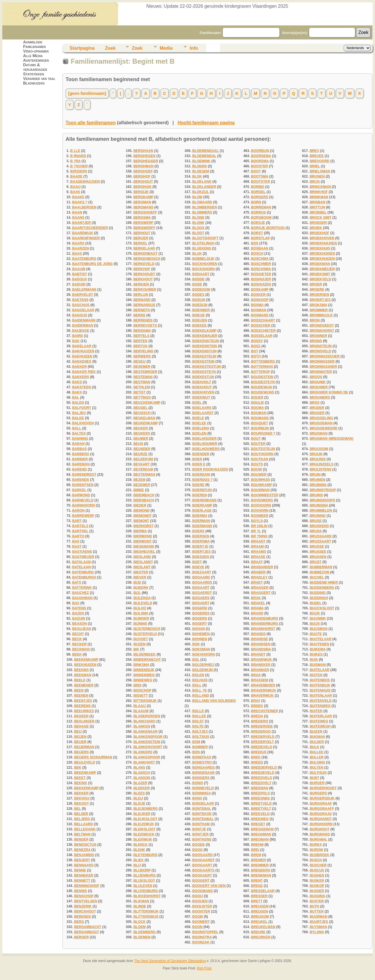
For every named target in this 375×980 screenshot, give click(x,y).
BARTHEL (80, 531)
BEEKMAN (83, 675)
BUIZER (316, 732)
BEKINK (81, 783)
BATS (77, 583)
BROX (315, 403)
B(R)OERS (79, 171)
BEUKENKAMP (146, 423)
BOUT (256, 439)
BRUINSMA (319, 505)
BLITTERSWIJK (146, 911)
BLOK (197, 176)
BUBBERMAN (321, 567)
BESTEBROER (145, 372)
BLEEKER (142, 788)
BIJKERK (141, 588)
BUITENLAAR (321, 696)
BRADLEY (259, 577)
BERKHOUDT (144, 274)
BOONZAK (201, 942)
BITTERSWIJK (145, 701)
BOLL (197, 685)
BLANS (139, 768)
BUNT (314, 778)
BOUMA (257, 408)
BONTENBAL (203, 819)
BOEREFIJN (202, 490)
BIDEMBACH (144, 495)
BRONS (316, 341)
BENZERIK (83, 906)
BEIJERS (81, 752)
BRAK (256, 598)
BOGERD (200, 608)
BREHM (257, 845)
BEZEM (139, 480)
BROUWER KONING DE (329, 392)
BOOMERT (201, 922)
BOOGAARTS (203, 870)
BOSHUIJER (261, 279)
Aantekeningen (36, 60)
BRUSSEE (318, 552)
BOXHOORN (261, 505)
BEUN (138, 444)
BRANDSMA (261, 649)
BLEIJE (139, 804)
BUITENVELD (321, 701)
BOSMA (257, 305)
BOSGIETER (261, 274)
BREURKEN (261, 937)
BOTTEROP (260, 372)
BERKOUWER (145, 290)
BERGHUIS (142, 187)
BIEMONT (141, 521)
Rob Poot (204, 968)
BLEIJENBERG (146, 809)
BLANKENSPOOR (148, 737)
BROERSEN (319, 295)
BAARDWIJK (83, 233)
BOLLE (198, 711)
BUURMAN (319, 917)
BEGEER (81, 716)
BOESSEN (201, 557)
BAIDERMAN (83, 326)
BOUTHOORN (262, 454)
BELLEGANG (85, 829)
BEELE (80, 680)
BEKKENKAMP (86, 788)
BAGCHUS (81, 305)
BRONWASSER (322, 362)
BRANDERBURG (264, 624)
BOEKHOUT (202, 387)
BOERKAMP (202, 505)
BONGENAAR (203, 773)
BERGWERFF (144, 228)
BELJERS (82, 819)
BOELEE (199, 423)
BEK (78, 768)
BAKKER (79, 367)
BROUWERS (320, 397)
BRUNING (318, 516)
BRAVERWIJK (262, 696)
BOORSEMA (261, 156)
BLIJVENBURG (146, 891)
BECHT (78, 634)
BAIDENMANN (84, 320)
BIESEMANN (144, 547)
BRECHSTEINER (264, 711)
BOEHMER (201, 310)
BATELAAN (81, 567)
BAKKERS (81, 377)
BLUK (197, 254)
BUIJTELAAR (321, 639)
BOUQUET (260, 423)
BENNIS (81, 891)
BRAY (256, 701)
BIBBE (139, 490)
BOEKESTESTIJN (206, 367)
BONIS (198, 783)
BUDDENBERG (322, 588)
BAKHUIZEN (82, 356)
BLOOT (198, 233)
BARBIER (80, 459)
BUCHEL (317, 577)
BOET (197, 562)
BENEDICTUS (85, 845)
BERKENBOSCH (147, 259)
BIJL (137, 593)
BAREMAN (81, 464)
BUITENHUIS (320, 690)
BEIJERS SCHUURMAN (93, 757)
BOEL (197, 403)
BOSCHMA (260, 259)
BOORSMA (260, 161)
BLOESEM (201, 171)
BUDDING (318, 593)
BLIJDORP (142, 870)
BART (77, 521)
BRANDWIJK (261, 660)
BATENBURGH (84, 577)
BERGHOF (142, 176)
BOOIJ (197, 896)
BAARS (78, 243)
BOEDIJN (200, 305)
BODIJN (199, 300)
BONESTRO (202, 762)
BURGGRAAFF (322, 809)
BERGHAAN (143, 151)
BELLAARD (84, 824)
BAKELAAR (82, 346)
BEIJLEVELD (85, 762)
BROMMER (319, 310)
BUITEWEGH (320, 726)
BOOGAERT (202, 875)
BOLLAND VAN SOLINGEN (214, 701)
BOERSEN (201, 536)
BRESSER (259, 896)
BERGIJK (141, 192)
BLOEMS (199, 166)
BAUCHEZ (81, 593)
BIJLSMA (141, 613)
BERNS (139, 315)
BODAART (201, 274)
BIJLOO (140, 608)
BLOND (198, 218)
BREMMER (260, 865)
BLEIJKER (142, 814)
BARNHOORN (83, 505)
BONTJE (199, 829)
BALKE (78, 418)
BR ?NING (259, 536)
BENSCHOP (84, 896)
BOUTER (258, 444)
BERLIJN (141, 295)
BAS (76, 541)
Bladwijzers (34, 83)
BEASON (79, 624)
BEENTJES (83, 701)
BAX (76, 603)
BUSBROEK (320, 855)
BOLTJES (200, 732)
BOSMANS (260, 315)
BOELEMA (201, 428)
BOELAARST (203, 413)
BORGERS (260, 197)
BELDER (81, 814)
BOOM (197, 917)
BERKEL (140, 243)
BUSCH (316, 860)
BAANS (78, 218)
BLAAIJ (140, 706)
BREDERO (260, 721)
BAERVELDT (83, 295)
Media (166, 48)
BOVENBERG (262, 500)
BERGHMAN (144, 166)
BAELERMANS (84, 290)
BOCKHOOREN (205, 264)
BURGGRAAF (321, 804)
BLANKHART (144, 762)
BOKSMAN (201, 649)
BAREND (79, 469)
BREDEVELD (262, 747)
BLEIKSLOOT (144, 829)
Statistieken (34, 74)
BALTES (79, 433)
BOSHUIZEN (261, 284)
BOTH (256, 356)
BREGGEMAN (262, 829)
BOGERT (199, 624)
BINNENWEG (144, 675)
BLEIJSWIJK (144, 824)
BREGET (258, 824)
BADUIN (79, 284)
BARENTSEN (83, 485)
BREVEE (317, 156)
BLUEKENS (202, 248)
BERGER (81, 937)
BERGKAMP (143, 197)
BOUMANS (260, 418)
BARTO (78, 536)
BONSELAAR (203, 804)
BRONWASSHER (323, 367)
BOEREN (199, 495)
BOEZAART (202, 572)
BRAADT (258, 541)
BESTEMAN (143, 377)
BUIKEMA (318, 649)
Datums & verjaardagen (35, 67)
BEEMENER (84, 685)
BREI (255, 850)
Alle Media (33, 56)
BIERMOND (143, 536)
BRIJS (315, 182)
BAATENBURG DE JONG (92, 264)
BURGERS (318, 793)
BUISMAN (318, 665)
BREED (257, 762)
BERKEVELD (144, 264)
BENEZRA (82, 850)
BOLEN (198, 675)
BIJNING (140, 624)
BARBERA (81, 454)
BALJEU (79, 413)
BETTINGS (142, 397)
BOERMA (200, 516)
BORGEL (258, 192)
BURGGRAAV (321, 814)
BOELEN (199, 433)
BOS (255, 243)
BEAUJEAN (82, 629)
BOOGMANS (202, 891)
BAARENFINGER (86, 238)
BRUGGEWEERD (324, 428)
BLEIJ (138, 798)
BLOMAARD (202, 202)
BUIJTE (316, 634)
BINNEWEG (143, 680)
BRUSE (316, 521)
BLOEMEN (142, 937)
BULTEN (317, 768)
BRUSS (316, 531)
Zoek (110, 48)
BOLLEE (199, 716)
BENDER (81, 840)
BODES (198, 295)
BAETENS (80, 300)
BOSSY (257, 341)
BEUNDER (142, 449)
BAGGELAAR (83, 310)
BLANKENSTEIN (147, 742)
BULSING (317, 762)
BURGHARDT (321, 819)
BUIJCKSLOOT (322, 608)
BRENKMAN (261, 875)
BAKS (77, 382)
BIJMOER (141, 618)
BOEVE (198, 567)
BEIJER (80, 742)
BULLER (317, 757)
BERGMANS (143, 207)
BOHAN (198, 629)
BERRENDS (143, 320)
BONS (197, 798)
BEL (78, 809)
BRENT (257, 881)
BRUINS (316, 495)
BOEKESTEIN (203, 362)
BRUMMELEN (321, 511)
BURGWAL (319, 840)
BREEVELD (260, 814)
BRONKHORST (322, 331)
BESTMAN (142, 382)
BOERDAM (201, 475)
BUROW (316, 850)
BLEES (139, 793)
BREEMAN (260, 788)
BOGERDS (201, 613)
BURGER (317, 783)
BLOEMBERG (145, 932)
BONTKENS (202, 840)
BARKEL (79, 490)
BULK (314, 747)
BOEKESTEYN (204, 372)
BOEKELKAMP (204, 331)
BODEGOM (201, 290)
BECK (77, 639)
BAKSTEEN (82, 387)
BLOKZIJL (200, 192)
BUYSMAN (318, 927)
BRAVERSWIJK (263, 690)
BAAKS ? (80, 202)
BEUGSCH (142, 413)
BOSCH (257, 254)
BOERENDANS (204, 500)
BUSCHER (318, 865)
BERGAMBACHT (88, 927)
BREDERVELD (263, 737)
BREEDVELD (262, 778)
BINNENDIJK (144, 670)
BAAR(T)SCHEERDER (90, 228)
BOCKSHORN (203, 269)
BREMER (258, 860)
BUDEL (316, 603)
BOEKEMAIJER (205, 336)
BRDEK (257, 706)
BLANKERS (143, 752)
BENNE (80, 870)
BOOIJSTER (202, 906)
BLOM (197, 197)
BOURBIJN (260, 428)
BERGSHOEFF (145, 212)
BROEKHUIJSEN (323, 243)
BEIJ (78, 732)
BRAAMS (259, 552)
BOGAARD (201, 577)
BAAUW (79, 269)
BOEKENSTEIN (205, 346)
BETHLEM (142, 387)
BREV (314, 151)
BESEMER (142, 367)
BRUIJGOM (319, 449)
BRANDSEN (261, 644)
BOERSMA (201, 541)
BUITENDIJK (320, 685)
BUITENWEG (320, 706)
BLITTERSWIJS (146, 917)
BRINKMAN (319, 197)
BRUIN (315, 475)
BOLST (198, 721)
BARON (78, 511)
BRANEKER (261, 665)
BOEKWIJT (201, 397)
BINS (138, 685)
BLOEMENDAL (204, 156)
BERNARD (142, 300)
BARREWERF (83, 516)
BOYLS (257, 521)
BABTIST (80, 274)
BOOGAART (202, 865)
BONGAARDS (203, 768)
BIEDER (140, 505)
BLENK (139, 850)
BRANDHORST (263, 629)
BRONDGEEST (322, 326)
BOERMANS (202, 526)
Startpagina (82, 48)
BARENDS (81, 480)
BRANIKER (260, 670)
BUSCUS (317, 870)
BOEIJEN (200, 320)
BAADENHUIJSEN (85, 182)
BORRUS (258, 212)
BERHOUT (142, 233)
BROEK (316, 228)
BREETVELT (261, 809)
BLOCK (140, 922)
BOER (197, 459)
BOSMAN (259, 310)
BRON (315, 320)
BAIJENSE (81, 331)
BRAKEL (258, 603)
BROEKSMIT (320, 274)
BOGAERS (201, 598)
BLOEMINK (201, 161)
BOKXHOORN (203, 654)
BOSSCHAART (263, 320)
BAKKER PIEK (84, 372)
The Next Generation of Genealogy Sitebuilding (170, 961)
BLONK (198, 223)
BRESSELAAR (263, 891)
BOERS (198, 531)
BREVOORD (320, 161)
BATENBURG (83, 572)
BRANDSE (259, 639)
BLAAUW (141, 711)
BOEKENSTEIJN (205, 341)
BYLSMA (317, 932)
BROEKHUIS (320, 248)
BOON (197, 927)
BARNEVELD (83, 500)
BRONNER (318, 336)
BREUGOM (260, 917)
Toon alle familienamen (91, 123)
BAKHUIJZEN (83, 351)
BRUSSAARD (321, 536)
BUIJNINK (318, 618)
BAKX (77, 392)
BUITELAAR (320, 670)
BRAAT (257, 562)
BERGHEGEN (144, 156)
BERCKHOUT (85, 911)
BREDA (257, 716)
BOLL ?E (199, 690)
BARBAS (79, 449)
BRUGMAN (319, 433)
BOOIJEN (200, 901)
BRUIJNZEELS (322, 464)
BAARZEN (81, 248)
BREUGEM (260, 906)
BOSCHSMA (261, 269)
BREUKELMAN (263, 927)
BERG (79, 922)
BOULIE (257, 403)
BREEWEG (260, 819)
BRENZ (257, 886)
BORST (257, 233)
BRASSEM (260, 680)
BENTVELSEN (86, 901)
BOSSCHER (261, 326)
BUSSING (318, 896)
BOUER (257, 397)
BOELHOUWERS (206, 449)
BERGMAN (142, 202)
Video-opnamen (36, 51)
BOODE (198, 845)
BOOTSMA (260, 176)
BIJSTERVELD (145, 634)
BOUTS (257, 464)
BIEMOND (142, 511)
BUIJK (315, 613)
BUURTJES (319, 922)
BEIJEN (80, 737)
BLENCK (141, 845)
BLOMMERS (202, 212)
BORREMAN (261, 207)
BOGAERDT (202, 593)
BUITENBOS (320, 680)
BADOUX (80, 279)
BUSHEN (317, 875)
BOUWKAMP (261, 485)
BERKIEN (141, 284)
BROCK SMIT (321, 218)
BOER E (199, 464)
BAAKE (78, 197)
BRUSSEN (318, 557)
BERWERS (142, 356)
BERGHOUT (143, 182)
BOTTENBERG (263, 362)
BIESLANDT (143, 562)
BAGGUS (80, 315)
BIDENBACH (144, 500)
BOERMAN (201, 521)
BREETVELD (261, 804)
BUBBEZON (319, 572)
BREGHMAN (261, 834)
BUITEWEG (319, 721)
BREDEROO (261, 732)
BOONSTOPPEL (205, 932)
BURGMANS (320, 834)
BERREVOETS (145, 326)
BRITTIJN (317, 207)
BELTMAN (82, 834)
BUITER (316, 711)
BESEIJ (140, 362)
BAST (77, 547)
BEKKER (81, 793)
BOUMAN (259, 413)
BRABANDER (262, 567)
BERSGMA (142, 331)
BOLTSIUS (201, 737)
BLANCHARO (144, 721)
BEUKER (141, 428)
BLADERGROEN (147, 716)
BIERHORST (144, 526)
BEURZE (140, 454)
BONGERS (201, 778)
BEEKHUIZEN (85, 665)
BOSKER (258, 295)
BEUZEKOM (143, 459)
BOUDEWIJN (261, 387)
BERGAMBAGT (87, 932)
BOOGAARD (202, 855)
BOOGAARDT (203, 860)
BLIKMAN (141, 901)
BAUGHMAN (82, 598)
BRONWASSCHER (325, 356)
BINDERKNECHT (147, 660)
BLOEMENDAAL (205, 151)
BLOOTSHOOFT (205, 238)
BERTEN (140, 341)
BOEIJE (198, 315)
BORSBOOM (261, 218)
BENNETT (82, 881)
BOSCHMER (261, 264)
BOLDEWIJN (202, 670)
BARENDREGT (84, 475)
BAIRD (78, 336)
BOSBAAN (260, 248)
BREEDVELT (261, 783)
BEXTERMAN (144, 475)
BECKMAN (81, 649)
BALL (77, 428)
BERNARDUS (144, 305)
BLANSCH (142, 773)
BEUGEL (141, 408)
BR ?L (256, 531)
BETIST (140, 392)
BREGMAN (260, 840)
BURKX (316, 845)
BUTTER (317, 911)
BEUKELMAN (144, 418)
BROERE (317, 290)
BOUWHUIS (261, 480)
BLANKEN (142, 726)
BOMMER (200, 747)
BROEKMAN (320, 264)
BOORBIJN (260, 151)
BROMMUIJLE (321, 315)
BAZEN (78, 613)
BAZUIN (79, 618)
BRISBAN (318, 202)
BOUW (256, 469)
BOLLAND (201, 696)
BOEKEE (199, 326)
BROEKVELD (320, 279)
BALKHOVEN (83, 423)
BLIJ (137, 865)
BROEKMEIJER (322, 269)
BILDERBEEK (145, 654)
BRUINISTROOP (323, 490)
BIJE (137, 583)
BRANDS (258, 634)
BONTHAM (201, 824)
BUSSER (317, 891)
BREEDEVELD (263, 773)
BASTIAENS (82, 552)
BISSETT (141, 696)
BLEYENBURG (145, 855)
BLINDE (140, 906)
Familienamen (34, 47)
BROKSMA (319, 305)
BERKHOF (142, 269)
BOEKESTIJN (203, 377)
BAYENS (79, 608)
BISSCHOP (142, 690)
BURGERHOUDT (323, 788)
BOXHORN (260, 511)
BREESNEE (260, 798)
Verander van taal (39, 79)
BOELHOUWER (205, 444)
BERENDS (83, 917)
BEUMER (141, 439)
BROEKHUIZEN (322, 259)
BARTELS (80, 526)
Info (194, 48)
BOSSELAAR (262, 336)
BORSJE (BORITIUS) (268, 228)
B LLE (75, 151)
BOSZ (256, 346)
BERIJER (141, 238)
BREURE (258, 932)
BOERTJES (201, 552)
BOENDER (201, 454)
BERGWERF (143, 223)
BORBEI (258, 187)
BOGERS (200, 618)
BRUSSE (317, 547)
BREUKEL (259, 922)
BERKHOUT (143, 279)
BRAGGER (260, 588)
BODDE (198, 279)
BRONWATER (321, 372)
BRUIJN (316, 454)
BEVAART (142, 464)
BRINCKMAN (320, 187)
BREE (256, 757)
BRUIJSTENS (321, 469)
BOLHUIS (200, 680)
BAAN (77, 212)
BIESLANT (142, 567)
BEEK (77, 654)
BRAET (257, 583)
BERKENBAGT (146, 254)
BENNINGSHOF (87, 886)
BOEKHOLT (202, 382)
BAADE (76, 176)
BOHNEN (200, 639)
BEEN (79, 690)
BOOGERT (201, 881)
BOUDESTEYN (263, 382)
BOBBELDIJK (203, 259)
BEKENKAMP (85, 773)
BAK (76, 341)
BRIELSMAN (320, 171)
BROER (316, 284)
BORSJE (258, 223)
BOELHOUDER (204, 439)
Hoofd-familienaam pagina (206, 123)
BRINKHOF (319, 192)
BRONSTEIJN (321, 346)
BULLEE (317, 752)
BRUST (316, 562)
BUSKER (317, 881)
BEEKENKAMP (86, 660)
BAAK (75, 192)
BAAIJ (75, 187)
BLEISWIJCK (144, 834)
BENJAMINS (84, 855)
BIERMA (140, 531)
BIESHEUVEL (144, 552)
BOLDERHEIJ (203, 665)
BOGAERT (201, 603)
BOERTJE (200, 547)
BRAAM (257, 547)
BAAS (77, 254)
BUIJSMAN (319, 629)
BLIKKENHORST (147, 896)
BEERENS (82, 706)
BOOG (197, 850)
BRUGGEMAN (321, 423)
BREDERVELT (262, 742)
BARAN (78, 444)
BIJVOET (141, 639)
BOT (255, 351)
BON (196, 752)
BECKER (79, 644)
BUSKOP (317, 886)
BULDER (317, 742)
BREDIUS (259, 752)
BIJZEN (140, 644)
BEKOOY (82, 804)
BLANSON (142, 778)
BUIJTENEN (319, 644)
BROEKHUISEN (322, 254)
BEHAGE (81, 726)
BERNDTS (142, 310)
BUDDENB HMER (324, 583)
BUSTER (317, 901)
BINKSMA (141, 665)
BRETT (257, 901)
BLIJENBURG (145, 875)
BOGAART (201, 588)
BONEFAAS (202, 757)
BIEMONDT (143, 516)
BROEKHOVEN (322, 238)
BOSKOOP (260, 300)
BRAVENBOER (263, 685)
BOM (196, 742)
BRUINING (318, 485)
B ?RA (75, 161)
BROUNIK (318, 382)
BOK (196, 644)
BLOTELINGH (203, 243)
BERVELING (143, 351)
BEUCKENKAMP (147, 403)
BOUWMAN (260, 490)
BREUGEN (260, 911)
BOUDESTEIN (262, 377)
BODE (197, 284)
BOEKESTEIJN (204, 356)
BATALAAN (81, 562)
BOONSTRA (202, 937)
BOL (196, 660)
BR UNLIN (259, 526)
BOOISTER (201, 911)
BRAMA (257, 608)
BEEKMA (82, 670)
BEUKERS (142, 433)
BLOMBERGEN (205, 207)
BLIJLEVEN (143, 886)
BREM (256, 855)
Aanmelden (33, 42)
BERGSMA (142, 218)
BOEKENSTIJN (204, 351)
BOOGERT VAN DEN (209, 886)
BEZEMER (142, 485)
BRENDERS (261, 870)
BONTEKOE (202, 814)
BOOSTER (259, 166)
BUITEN (316, 675)
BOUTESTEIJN (263, 449)
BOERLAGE (202, 511)
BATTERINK (82, 588)
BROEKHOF (320, 233)
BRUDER (317, 408)
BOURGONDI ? (263, 433)
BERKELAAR (144, 248)
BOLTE (198, 726)
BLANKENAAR (146, 732)
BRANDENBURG (264, 618)
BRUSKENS (319, 526)
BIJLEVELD (143, 603)
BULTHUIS (318, 773)
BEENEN (81, 696)
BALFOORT (82, 408)
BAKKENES (82, 362)
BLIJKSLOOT (144, 881)
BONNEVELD (203, 788)
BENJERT (82, 860)
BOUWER (259, 475)
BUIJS (315, 624)
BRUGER (317, 413)
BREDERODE (262, 726)
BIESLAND (142, 557)
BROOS (316, 377)
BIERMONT (143, 541)
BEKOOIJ (82, 798)
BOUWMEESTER (265, 495)
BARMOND (81, 495)
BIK (136, 649)
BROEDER (318, 223)
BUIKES (316, 654)
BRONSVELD (320, 351)
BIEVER (140, 577)
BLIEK (139, 860)
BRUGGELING (321, 418)
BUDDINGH (319, 598)
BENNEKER (84, 875)
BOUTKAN (260, 459)
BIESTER (141, 572)
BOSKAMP (260, 290)
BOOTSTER (261, 182)
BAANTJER (81, 223)
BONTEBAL (202, 809)
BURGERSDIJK (322, 798)
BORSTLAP (260, 238)
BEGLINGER (84, 721)
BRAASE (258, 557)
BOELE (198, 418)
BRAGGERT (261, 593)
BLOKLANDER (204, 187)
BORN (256, 202)
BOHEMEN (201, 634)
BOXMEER (260, 516)
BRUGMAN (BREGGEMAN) (332, 439)
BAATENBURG (84, 259)
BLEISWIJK (143, 840)
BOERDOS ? (202, 480)
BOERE (198, 485)
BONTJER (200, 834)
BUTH (314, 906)
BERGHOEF (143, 171)
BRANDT (258, 654)
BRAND (257, 613)
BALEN (78, 403)
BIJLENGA (142, 598)
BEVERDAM (143, 469)
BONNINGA (201, 793)
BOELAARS (202, 408)
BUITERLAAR (321, 716)
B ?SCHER (79, 166)
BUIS (314, 660)
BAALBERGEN (84, 207)
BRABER (258, 572)
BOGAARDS (202, 583)
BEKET (80, 778)
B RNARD (78, 156)
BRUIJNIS (318, 459)
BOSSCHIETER (263, 331)
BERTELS (141, 336)
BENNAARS (84, 865)
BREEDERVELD (264, 768)
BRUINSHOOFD (322, 500)
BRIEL (315, 166)
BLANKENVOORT (148, 747)
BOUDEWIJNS (262, 392)
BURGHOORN (321, 824)
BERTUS (140, 346)
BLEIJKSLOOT (145, 819)
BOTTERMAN (262, 367)
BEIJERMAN (84, 747)
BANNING (80, 439)
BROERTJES (320, 300)
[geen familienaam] (87, 93)
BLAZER (140, 783)
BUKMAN (317, 737)
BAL (76, 397)
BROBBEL (318, 212)
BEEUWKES (84, 711)
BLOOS (198, 228)
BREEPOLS (260, 793)
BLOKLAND (202, 182)
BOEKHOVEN (203, 392)
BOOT (256, 171)
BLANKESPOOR (147, 757)
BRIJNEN (317, 176)
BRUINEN (318, 480)
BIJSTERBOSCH (147, 629)
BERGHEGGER (146, 161)
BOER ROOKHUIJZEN (210, 469)
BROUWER (319, 387)
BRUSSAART (320, 541)
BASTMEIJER (83, 557)
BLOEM (140, 927)
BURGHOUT (320, 829)
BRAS (256, 675)
